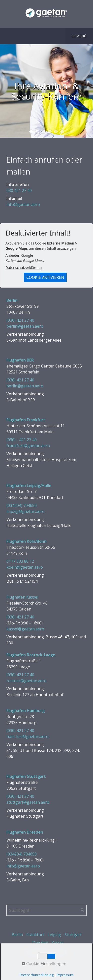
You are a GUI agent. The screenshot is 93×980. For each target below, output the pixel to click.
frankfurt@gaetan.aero (28, 446)
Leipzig (54, 935)
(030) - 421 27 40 (22, 440)
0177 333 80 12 (20, 561)
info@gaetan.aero (23, 204)
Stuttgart (73, 935)
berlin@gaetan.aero (25, 326)
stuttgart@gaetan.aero (28, 802)
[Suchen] (83, 910)
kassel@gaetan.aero (25, 629)
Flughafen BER (20, 360)
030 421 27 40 (19, 190)
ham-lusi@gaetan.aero (28, 736)
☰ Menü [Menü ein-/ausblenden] (79, 36)
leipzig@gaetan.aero (26, 511)
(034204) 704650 (22, 505)
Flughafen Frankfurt (26, 420)
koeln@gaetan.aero (25, 567)
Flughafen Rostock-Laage (31, 655)
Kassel (58, 943)
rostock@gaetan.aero (27, 681)
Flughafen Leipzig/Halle (29, 486)
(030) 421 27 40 (20, 320)
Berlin (12, 300)
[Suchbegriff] (46, 910)
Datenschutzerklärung (24, 268)
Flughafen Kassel (22, 597)
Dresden (40, 943)
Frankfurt (35, 935)
